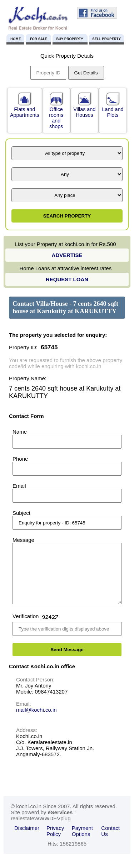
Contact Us (110, 842)
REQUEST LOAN (67, 279)
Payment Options (82, 842)
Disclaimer (27, 839)
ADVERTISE (67, 255)
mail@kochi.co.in (36, 720)
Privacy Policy (55, 842)
